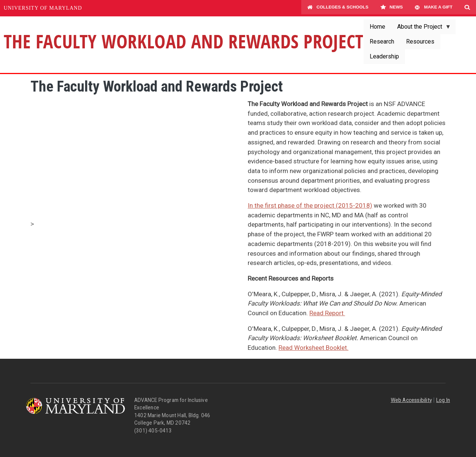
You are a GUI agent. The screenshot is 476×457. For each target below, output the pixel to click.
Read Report (327, 313)
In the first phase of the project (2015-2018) (310, 205)
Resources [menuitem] (420, 41)
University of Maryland (43, 8)
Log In (443, 400)
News (392, 8)
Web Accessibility (411, 400)
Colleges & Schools (338, 8)
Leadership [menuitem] (384, 56)
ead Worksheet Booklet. (315, 348)
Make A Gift (434, 8)
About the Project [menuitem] (421, 29)
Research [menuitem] (382, 41)
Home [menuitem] (377, 27)
